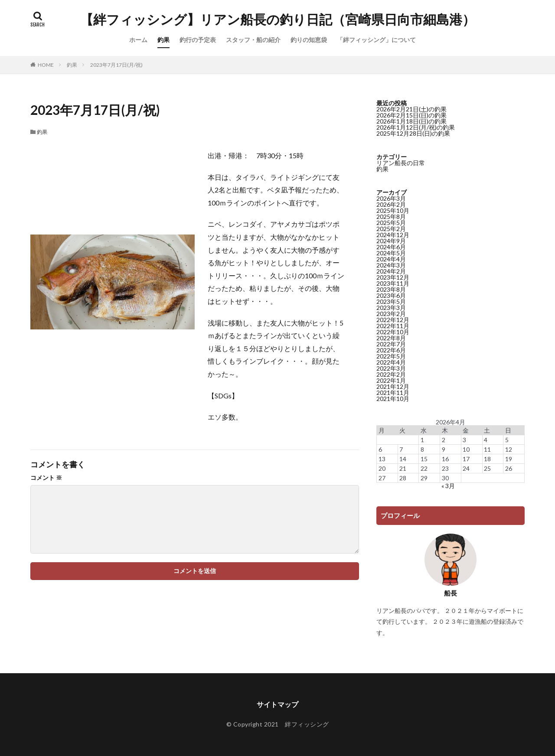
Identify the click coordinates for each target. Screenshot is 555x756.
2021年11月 (393, 393)
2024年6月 (391, 247)
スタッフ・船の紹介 (253, 40)
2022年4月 (391, 362)
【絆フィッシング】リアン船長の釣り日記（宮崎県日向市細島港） (278, 20)
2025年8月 (391, 217)
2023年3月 (391, 308)
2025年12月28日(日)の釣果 (413, 133)
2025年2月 (391, 229)
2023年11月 (393, 283)
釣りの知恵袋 (309, 40)
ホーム (138, 40)
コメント (46, 478)
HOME (46, 65)
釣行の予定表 (198, 40)
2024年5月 (391, 253)
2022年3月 (391, 368)
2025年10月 (393, 210)
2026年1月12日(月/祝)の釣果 (416, 127)
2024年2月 (391, 271)
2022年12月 (393, 320)
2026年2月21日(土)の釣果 (411, 109)
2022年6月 (391, 350)
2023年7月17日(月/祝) (116, 65)
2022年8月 (391, 338)
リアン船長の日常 (401, 163)
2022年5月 (391, 356)
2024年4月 (391, 259)
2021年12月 (393, 386)
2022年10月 (393, 332)
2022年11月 (393, 326)
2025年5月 (391, 223)
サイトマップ (277, 704)
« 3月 (448, 486)
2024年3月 (391, 265)
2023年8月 (391, 289)
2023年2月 (391, 314)
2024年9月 (391, 241)
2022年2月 (391, 374)
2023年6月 (391, 295)
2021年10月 (393, 399)
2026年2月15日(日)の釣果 (411, 115)
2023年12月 (393, 277)
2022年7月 (391, 344)
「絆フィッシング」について (376, 40)
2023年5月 (391, 301)
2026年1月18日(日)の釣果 (411, 121)
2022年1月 (391, 380)
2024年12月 (393, 235)
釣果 (163, 40)
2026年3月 (391, 198)
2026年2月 (391, 204)
